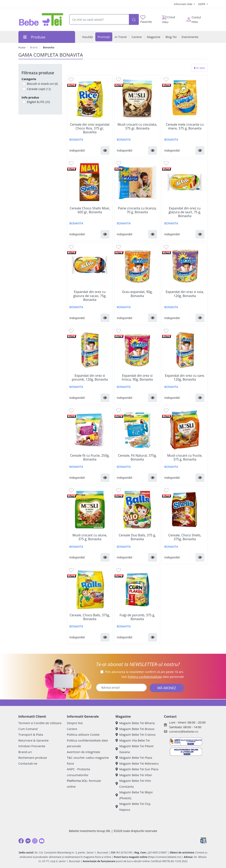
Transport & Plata (31, 734)
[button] (105, 151)
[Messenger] (28, 841)
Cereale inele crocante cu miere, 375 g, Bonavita (185, 126)
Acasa (22, 47)
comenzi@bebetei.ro (184, 731)
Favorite (146, 20)
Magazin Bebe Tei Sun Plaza (137, 769)
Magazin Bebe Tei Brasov (135, 729)
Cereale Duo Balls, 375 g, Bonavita (137, 537)
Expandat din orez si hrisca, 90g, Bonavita (137, 378)
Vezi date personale (153, 677)
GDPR (202, 4)
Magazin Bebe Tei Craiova (136, 734)
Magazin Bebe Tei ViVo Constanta (133, 784)
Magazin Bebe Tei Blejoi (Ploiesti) (134, 795)
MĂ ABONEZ (167, 688)
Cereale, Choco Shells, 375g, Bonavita (185, 537)
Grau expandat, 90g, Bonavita (137, 294)
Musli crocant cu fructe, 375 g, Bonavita (185, 457)
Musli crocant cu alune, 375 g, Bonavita (90, 537)
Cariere (72, 729)
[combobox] (99, 20)
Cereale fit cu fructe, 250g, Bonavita (90, 457)
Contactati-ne (28, 763)
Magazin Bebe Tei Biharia (135, 723)
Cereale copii (38, 89)
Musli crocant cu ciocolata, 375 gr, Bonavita (137, 126)
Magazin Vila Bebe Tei (133, 740)
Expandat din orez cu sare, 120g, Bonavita (185, 378)
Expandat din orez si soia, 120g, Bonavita (185, 294)
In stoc (199, 68)
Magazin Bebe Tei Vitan (134, 775)
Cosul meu (169, 18)
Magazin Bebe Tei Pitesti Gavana (135, 749)
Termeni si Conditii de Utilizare (40, 723)
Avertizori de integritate (84, 752)
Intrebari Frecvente (32, 746)
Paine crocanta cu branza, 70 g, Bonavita (137, 210)
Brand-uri (25, 752)
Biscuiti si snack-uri (42, 84)
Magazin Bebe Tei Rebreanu (137, 763)
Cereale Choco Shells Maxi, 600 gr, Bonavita (90, 210)
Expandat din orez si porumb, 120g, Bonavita (90, 378)
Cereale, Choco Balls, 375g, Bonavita (90, 617)
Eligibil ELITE (38, 102)
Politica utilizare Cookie (83, 734)
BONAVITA (76, 140)
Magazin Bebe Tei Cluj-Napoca (133, 807)
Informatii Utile (183, 4)
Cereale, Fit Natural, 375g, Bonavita (137, 457)
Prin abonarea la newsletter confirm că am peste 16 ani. (144, 672)
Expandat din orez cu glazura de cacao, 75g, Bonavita (90, 296)
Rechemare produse (33, 758)
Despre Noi (75, 723)
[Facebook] (21, 841)
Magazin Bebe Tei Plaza (134, 758)
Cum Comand (28, 729)
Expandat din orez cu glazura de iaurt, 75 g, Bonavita (185, 212)
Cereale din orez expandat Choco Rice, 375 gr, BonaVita (90, 128)
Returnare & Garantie (34, 740)
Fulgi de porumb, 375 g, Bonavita (137, 617)
